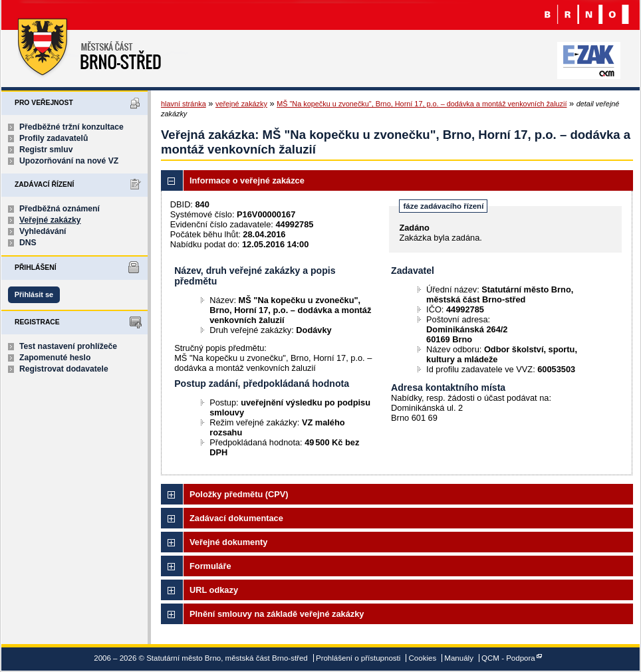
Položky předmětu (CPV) (239, 494)
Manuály (459, 658)
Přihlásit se (34, 294)
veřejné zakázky (241, 104)
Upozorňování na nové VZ (69, 161)
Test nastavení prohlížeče (68, 346)
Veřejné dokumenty (228, 542)
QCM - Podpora (508, 658)
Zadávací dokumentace (236, 518)
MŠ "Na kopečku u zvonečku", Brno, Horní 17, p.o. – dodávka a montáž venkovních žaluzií (422, 104)
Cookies (423, 658)
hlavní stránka (184, 104)
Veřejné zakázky (50, 220)
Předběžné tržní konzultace (71, 127)
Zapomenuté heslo (55, 358)
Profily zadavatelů (54, 138)
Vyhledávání (43, 231)
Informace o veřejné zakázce (247, 180)
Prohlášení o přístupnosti (358, 658)
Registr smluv (46, 150)
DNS (28, 243)
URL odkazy (214, 590)
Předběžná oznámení (60, 209)
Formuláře (210, 566)
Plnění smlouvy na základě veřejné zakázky (277, 614)
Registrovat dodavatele (64, 369)
